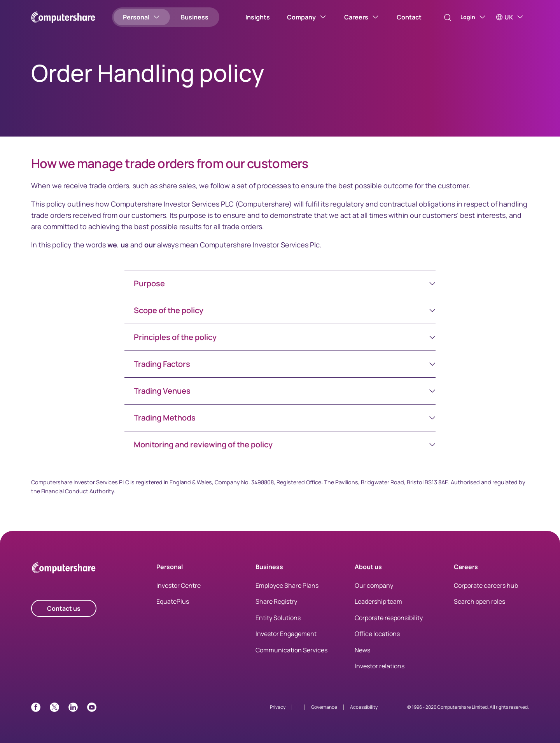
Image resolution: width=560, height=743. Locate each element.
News (362, 650)
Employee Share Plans (287, 585)
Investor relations (380, 666)
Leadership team (378, 601)
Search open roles (479, 601)
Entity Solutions (278, 618)
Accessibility (364, 707)
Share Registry (276, 601)
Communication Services (291, 650)
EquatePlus (173, 601)
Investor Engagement (286, 634)
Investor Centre (178, 585)
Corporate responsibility (389, 618)
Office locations (377, 634)
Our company (374, 585)
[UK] (510, 17)
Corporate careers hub (486, 585)
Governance (324, 707)
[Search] (439, 18)
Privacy (278, 707)
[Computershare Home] (64, 569)
